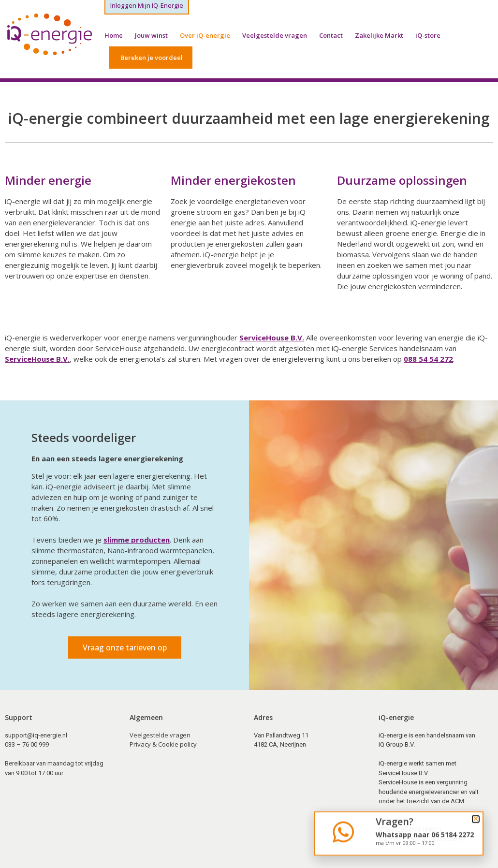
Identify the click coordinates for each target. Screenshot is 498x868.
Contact (331, 35)
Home (114, 35)
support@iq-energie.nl (36, 735)
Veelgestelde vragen (275, 35)
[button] (476, 823)
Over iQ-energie (205, 35)
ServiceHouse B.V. (272, 338)
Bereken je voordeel (152, 58)
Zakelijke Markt (379, 35)
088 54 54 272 (428, 359)
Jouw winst (151, 35)
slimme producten (137, 540)
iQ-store (428, 35)
